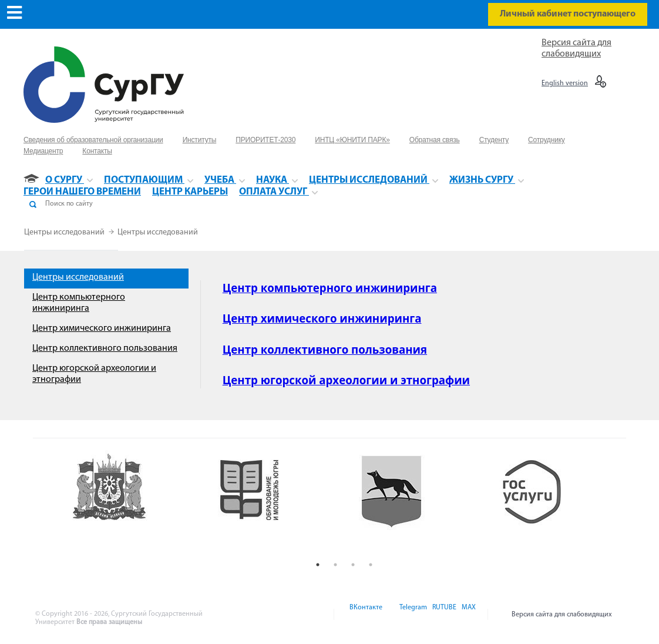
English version (565, 83)
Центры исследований (65, 232)
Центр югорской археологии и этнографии (346, 380)
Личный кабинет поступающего (568, 14)
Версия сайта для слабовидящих (562, 615)
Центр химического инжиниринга (102, 328)
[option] (133, 503)
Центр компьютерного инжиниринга (330, 288)
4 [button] (371, 565)
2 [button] (335, 565)
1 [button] (318, 565)
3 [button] (353, 565)
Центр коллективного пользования (105, 348)
